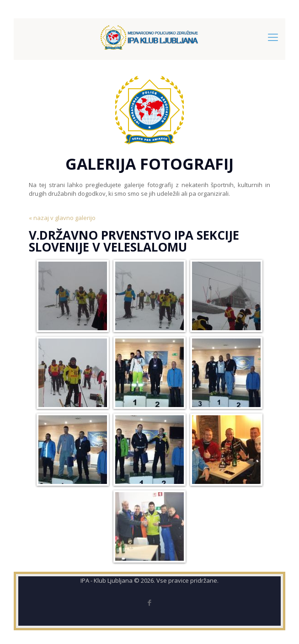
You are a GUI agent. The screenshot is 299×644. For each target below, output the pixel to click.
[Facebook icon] (150, 602)
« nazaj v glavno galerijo (62, 218)
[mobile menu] (273, 37)
